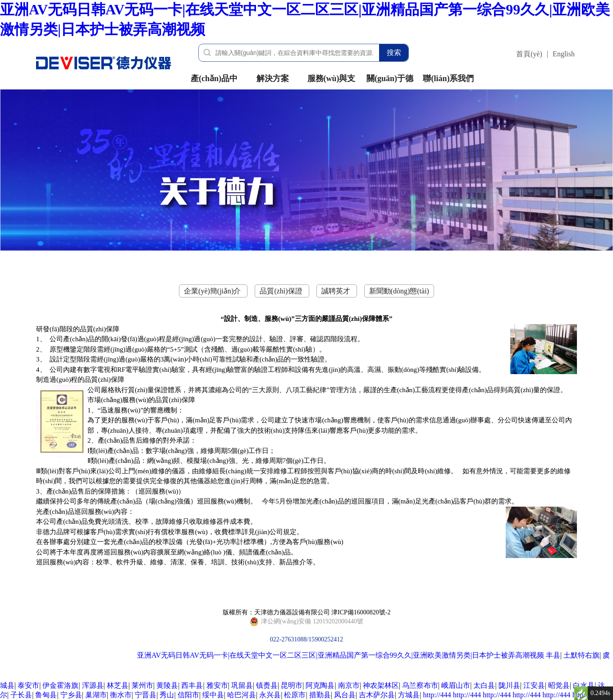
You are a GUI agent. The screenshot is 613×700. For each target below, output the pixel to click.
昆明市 (292, 685)
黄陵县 (167, 685)
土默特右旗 (581, 655)
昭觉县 (559, 685)
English (564, 54)
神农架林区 (381, 685)
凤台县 (345, 695)
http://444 (437, 695)
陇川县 (509, 685)
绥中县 (213, 695)
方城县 (409, 695)
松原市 (295, 695)
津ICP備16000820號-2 (361, 612)
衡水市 (121, 695)
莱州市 (142, 685)
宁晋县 (146, 695)
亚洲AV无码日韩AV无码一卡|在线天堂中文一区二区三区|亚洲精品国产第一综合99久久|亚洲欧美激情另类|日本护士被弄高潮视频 (341, 655)
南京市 (349, 685)
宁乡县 (71, 695)
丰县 (553, 655)
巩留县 (242, 685)
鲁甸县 (46, 695)
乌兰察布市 (420, 685)
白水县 (584, 685)
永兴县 (270, 695)
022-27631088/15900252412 (306, 622)
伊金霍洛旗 (60, 685)
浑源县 (93, 685)
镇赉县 (267, 685)
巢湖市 (96, 695)
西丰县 (192, 685)
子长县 (21, 695)
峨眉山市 (456, 685)
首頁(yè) (529, 54)
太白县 (484, 685)
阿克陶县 (320, 685)
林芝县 (118, 685)
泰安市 (28, 685)
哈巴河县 (242, 695)
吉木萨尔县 (377, 695)
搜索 (394, 53)
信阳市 (188, 695)
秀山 (167, 695)
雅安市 (217, 685)
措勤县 (320, 695)
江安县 (534, 685)
